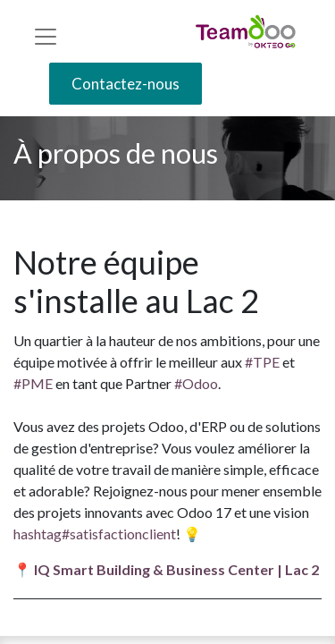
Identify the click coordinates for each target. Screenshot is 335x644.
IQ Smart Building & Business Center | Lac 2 (178, 569)
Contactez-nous (126, 84)
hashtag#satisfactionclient (95, 534)
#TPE (262, 362)
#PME (33, 383)
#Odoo (196, 383)
